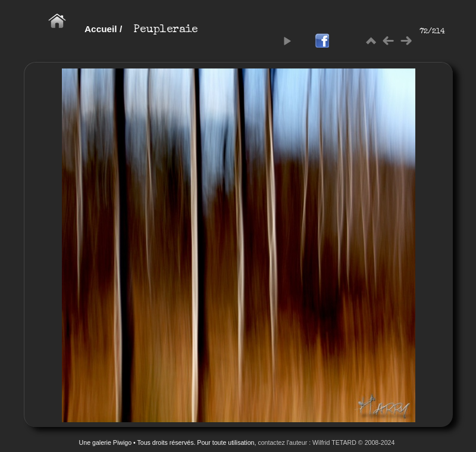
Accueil (101, 29)
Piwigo (122, 442)
